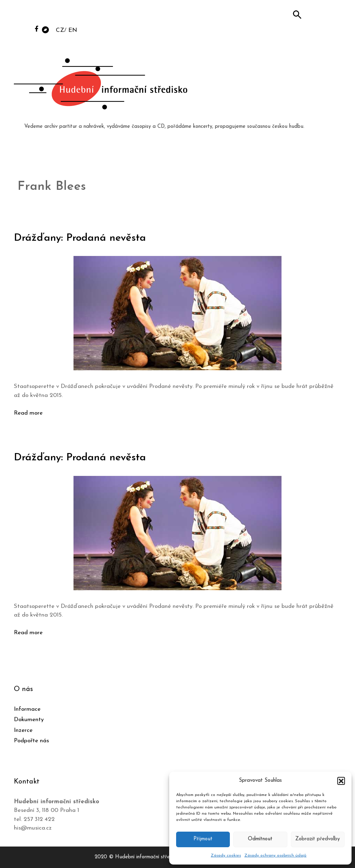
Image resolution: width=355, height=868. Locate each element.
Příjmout (203, 839)
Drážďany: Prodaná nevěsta (80, 238)
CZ (60, 30)
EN (73, 30)
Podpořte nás (31, 741)
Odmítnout (260, 839)
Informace (27, 709)
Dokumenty (29, 720)
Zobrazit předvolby (318, 839)
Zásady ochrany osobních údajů (275, 856)
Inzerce (23, 730)
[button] (341, 781)
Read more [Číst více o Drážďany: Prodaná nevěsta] (28, 413)
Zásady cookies (226, 856)
